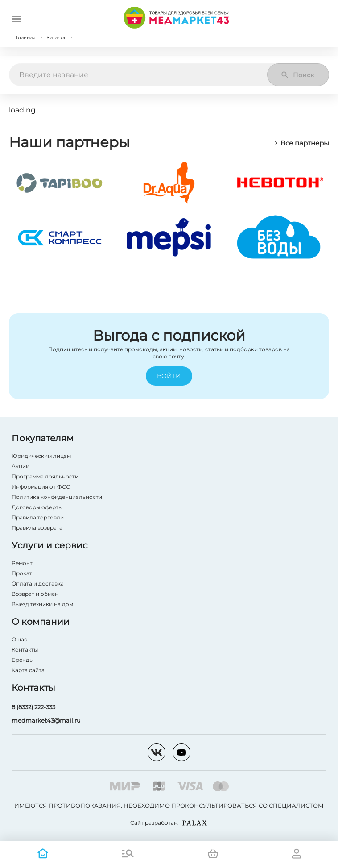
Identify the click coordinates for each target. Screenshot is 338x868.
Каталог (56, 37)
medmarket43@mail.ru (46, 720)
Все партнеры (301, 143)
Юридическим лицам (41, 456)
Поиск (297, 75)
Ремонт (22, 563)
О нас (19, 639)
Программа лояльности (45, 476)
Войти (169, 376)
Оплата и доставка (38, 584)
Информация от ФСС (41, 487)
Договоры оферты (37, 507)
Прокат (22, 573)
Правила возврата (37, 528)
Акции (21, 466)
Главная (26, 37)
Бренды (23, 660)
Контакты (25, 650)
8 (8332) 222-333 (33, 707)
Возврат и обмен (35, 594)
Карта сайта (28, 670)
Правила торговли (38, 517)
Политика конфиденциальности (57, 497)
